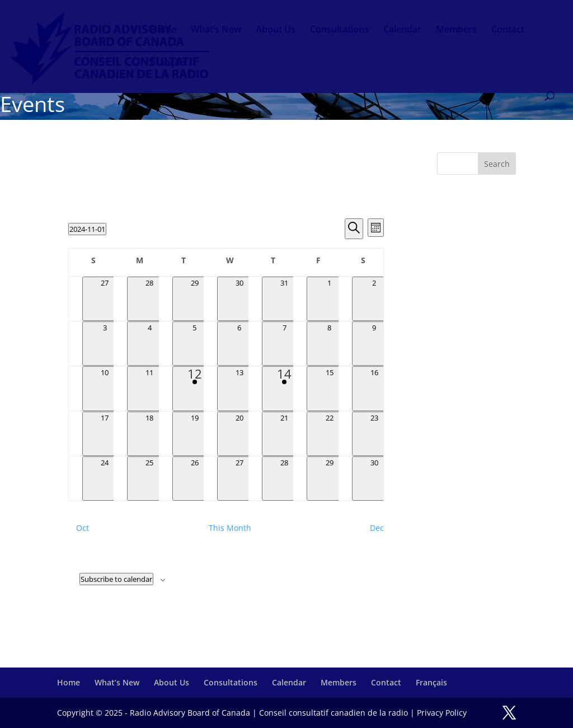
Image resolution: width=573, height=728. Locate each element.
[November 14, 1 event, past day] (284, 388)
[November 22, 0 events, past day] (329, 434)
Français (168, 63)
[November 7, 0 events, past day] (284, 344)
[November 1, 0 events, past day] (329, 299)
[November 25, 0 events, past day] (149, 479)
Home (163, 30)
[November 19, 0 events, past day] (195, 434)
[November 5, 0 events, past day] (195, 344)
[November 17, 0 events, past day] (105, 434)
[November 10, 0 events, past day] (105, 388)
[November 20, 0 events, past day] (239, 434)
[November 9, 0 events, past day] (374, 344)
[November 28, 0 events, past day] (284, 479)
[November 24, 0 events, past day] (105, 479)
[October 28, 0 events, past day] (149, 299)
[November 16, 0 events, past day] (374, 388)
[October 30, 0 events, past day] (239, 299)
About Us (276, 30)
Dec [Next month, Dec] (377, 528)
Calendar (402, 30)
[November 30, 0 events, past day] (374, 479)
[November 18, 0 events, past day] (149, 434)
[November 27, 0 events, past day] (239, 479)
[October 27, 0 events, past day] (105, 299)
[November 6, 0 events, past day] (239, 344)
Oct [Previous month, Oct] (83, 528)
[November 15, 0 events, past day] (329, 388)
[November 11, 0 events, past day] (149, 388)
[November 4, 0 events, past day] (149, 344)
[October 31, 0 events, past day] (284, 299)
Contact (508, 30)
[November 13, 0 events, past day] (239, 388)
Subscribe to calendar (116, 579)
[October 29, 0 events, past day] (195, 299)
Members (456, 30)
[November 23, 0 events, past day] (374, 434)
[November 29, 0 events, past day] (329, 479)
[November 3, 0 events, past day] (105, 344)
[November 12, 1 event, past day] (195, 388)
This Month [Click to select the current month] (230, 528)
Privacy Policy (442, 713)
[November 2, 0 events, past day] (374, 299)
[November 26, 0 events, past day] (195, 479)
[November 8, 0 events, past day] (329, 344)
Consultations (339, 30)
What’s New (216, 30)
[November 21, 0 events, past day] (284, 434)
